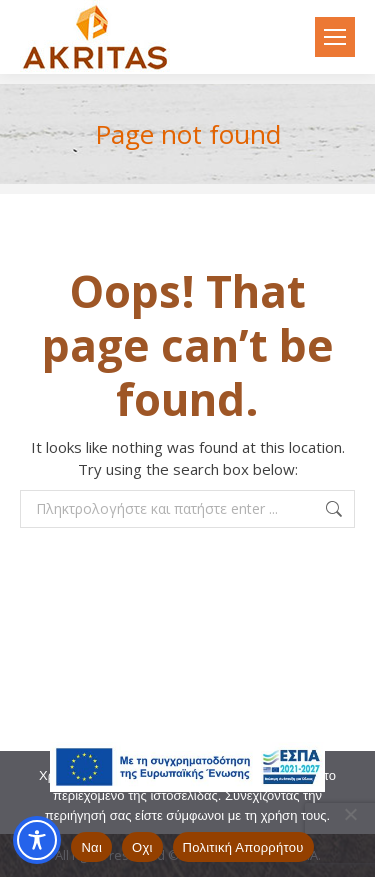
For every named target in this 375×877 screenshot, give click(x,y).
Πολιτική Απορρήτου (243, 847)
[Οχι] (350, 814)
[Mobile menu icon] (335, 37)
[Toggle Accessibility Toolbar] (37, 840)
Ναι (91, 847)
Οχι (142, 847)
